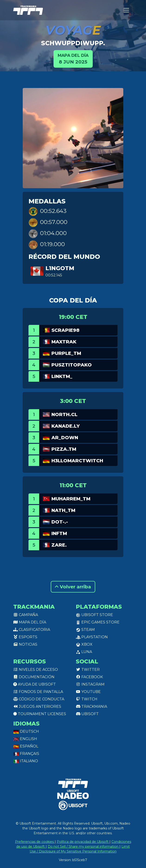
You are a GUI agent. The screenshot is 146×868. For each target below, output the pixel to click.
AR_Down (65, 438)
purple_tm (66, 353)
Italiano (26, 761)
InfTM (59, 533)
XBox (84, 644)
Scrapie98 (65, 330)
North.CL (64, 414)
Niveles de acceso (36, 670)
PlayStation (92, 637)
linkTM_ (62, 376)
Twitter (88, 670)
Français (26, 754)
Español (26, 746)
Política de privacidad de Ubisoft (83, 842)
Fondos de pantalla (38, 692)
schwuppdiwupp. (73, 43)
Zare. (59, 545)
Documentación (34, 677)
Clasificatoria (32, 630)
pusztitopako (72, 365)
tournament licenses (40, 714)
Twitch (87, 699)
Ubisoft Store (94, 615)
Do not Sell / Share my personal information (84, 847)
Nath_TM (63, 510)
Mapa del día (30, 622)
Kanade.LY (66, 426)
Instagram (90, 684)
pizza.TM (64, 449)
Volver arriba (73, 587)
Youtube (88, 692)
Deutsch (26, 731)
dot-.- (60, 522)
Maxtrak (64, 342)
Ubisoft (87, 714)
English (25, 739)
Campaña (26, 615)
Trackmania (91, 706)
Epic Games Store (98, 622)
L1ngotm (60, 268)
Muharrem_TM (71, 499)
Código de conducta (39, 699)
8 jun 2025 (73, 59)
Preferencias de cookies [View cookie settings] (35, 842)
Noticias (25, 644)
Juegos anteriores (37, 706)
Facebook (89, 677)
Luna (84, 652)
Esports (25, 637)
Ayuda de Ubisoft (35, 684)
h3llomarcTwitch (77, 461)
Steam (85, 630)
